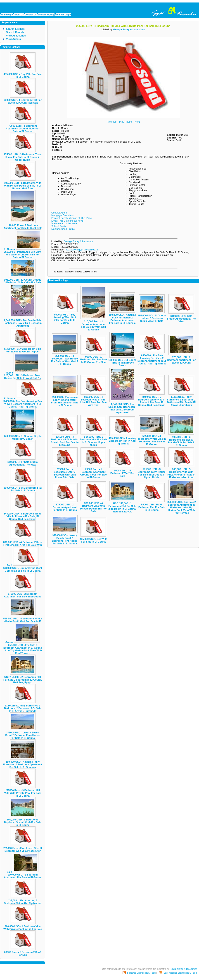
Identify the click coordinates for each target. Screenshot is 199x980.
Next (137, 122)
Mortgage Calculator (63, 215)
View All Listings (16, 36)
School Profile (59, 226)
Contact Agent (59, 213)
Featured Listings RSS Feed (141, 973)
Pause (128, 122)
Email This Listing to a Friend (67, 221)
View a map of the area (64, 223)
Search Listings (15, 29)
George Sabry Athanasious (129, 29)
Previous (112, 122)
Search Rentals (15, 32)
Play (122, 122)
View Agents (13, 39)
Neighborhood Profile (63, 229)
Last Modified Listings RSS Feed (180, 973)
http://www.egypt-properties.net (82, 250)
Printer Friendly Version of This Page (72, 218)
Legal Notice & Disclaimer (184, 969)
